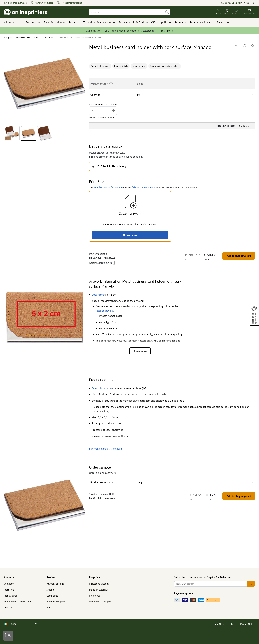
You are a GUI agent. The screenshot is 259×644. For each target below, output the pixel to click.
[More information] (114, 263)
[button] (45, 84)
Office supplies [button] (160, 22)
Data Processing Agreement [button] (108, 187)
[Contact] (8, 636)
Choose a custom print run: (103, 109)
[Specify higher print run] (113, 111)
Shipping (51, 590)
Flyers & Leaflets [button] (53, 22)
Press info (9, 590)
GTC (233, 624)
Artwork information (100, 66)
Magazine (94, 577)
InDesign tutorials (98, 590)
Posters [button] (73, 22)
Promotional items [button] (200, 22)
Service (50, 577)
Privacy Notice (248, 624)
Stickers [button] (179, 22)
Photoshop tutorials (99, 584)
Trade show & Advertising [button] (98, 22)
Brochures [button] (31, 22)
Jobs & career (11, 596)
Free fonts (94, 596)
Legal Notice (219, 624)
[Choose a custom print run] (103, 111)
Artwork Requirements (144, 187)
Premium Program (56, 602)
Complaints (52, 596)
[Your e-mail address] (210, 584)
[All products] (14, 23)
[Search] (127, 12)
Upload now (130, 235)
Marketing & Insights (100, 602)
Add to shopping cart (239, 256)
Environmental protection (17, 602)
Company (9, 584)
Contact (8, 608)
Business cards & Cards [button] (132, 22)
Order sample (139, 66)
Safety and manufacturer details (165, 66)
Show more (140, 351)
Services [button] (222, 22)
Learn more (167, 31)
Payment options (55, 584)
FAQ (49, 608)
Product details (121, 66)
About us (9, 577)
